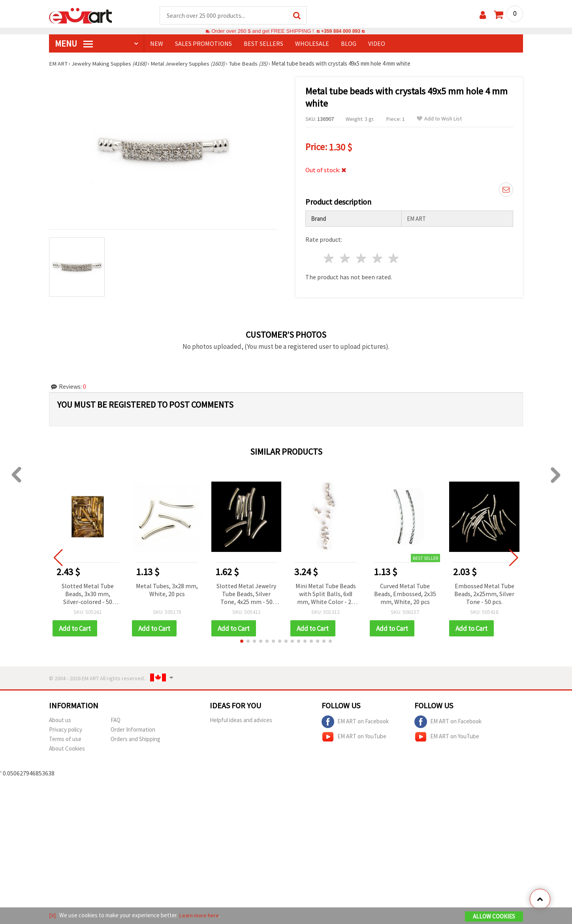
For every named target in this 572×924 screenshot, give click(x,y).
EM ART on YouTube (354, 737)
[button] (242, 641)
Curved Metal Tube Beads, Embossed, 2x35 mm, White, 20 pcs (405, 593)
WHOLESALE (312, 44)
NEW (157, 44)
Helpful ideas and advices (241, 720)
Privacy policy (66, 729)
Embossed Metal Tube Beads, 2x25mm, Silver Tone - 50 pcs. (484, 593)
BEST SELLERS (263, 44)
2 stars (345, 258)
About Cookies (67, 748)
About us (60, 720)
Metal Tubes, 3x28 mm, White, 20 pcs (167, 589)
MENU (74, 44)
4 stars (377, 258)
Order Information (133, 729)
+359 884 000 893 (341, 31)
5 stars (394, 258)
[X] (52, 916)
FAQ (116, 720)
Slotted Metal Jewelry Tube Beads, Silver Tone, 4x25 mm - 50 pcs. (246, 594)
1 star (329, 258)
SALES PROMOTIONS (203, 44)
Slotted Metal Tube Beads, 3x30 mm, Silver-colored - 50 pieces (88, 594)
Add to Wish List (439, 119)
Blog (349, 44)
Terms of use (65, 739)
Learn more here (199, 916)
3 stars (362, 258)
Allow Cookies (494, 917)
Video (377, 44)
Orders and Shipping (135, 739)
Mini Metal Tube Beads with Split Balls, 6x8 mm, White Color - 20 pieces (326, 594)
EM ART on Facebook (355, 722)
